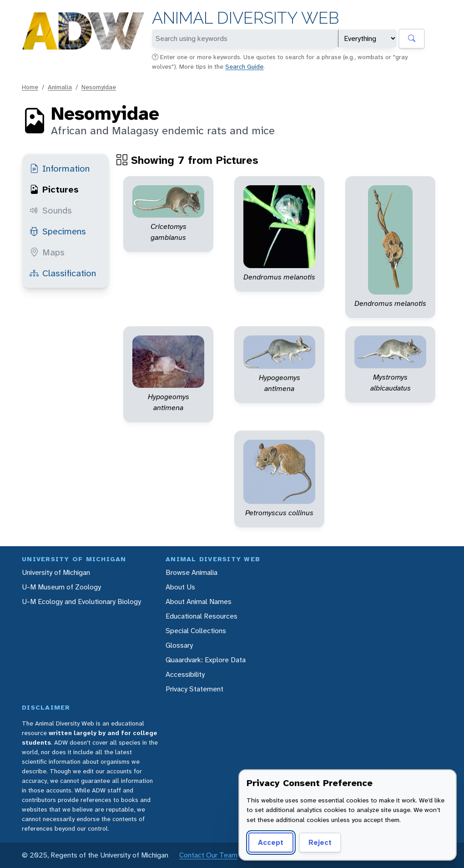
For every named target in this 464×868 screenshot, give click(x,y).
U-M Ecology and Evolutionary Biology (81, 602)
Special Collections (196, 631)
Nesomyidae (99, 87)
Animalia (60, 87)
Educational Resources (202, 616)
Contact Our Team (208, 855)
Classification (63, 273)
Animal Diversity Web (245, 18)
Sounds (51, 210)
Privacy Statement (194, 689)
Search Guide (244, 66)
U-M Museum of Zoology (61, 587)
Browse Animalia (192, 572)
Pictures (54, 189)
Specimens (58, 231)
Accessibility (185, 674)
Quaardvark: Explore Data (206, 660)
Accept (269, 842)
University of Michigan (56, 572)
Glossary (179, 645)
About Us (180, 587)
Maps (47, 252)
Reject (317, 842)
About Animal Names (199, 602)
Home (30, 87)
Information (60, 168)
